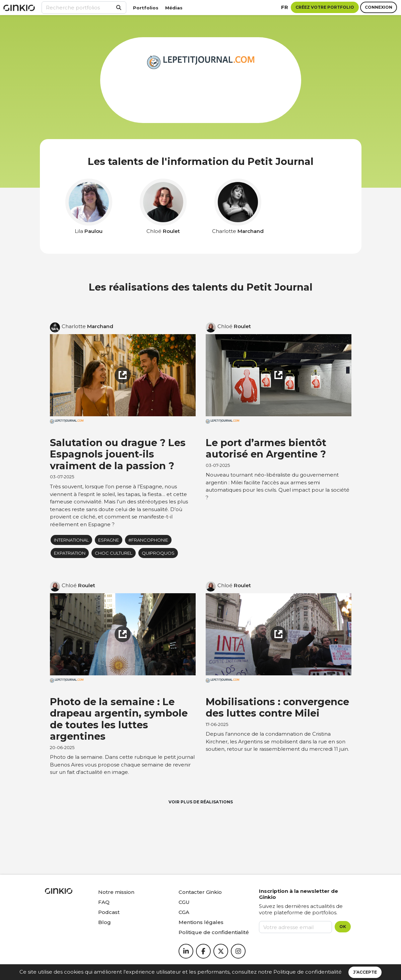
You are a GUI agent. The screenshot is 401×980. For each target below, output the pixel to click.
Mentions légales (201, 922)
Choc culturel (114, 553)
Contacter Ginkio (200, 892)
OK (343, 927)
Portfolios (146, 8)
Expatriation (70, 553)
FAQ (104, 902)
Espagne (109, 540)
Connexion (379, 7)
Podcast (109, 912)
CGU (184, 902)
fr (285, 7)
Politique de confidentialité (308, 972)
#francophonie (148, 540)
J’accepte (365, 972)
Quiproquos (158, 553)
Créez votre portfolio (325, 7)
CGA (184, 912)
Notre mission (116, 892)
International (71, 540)
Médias (174, 8)
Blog (105, 922)
